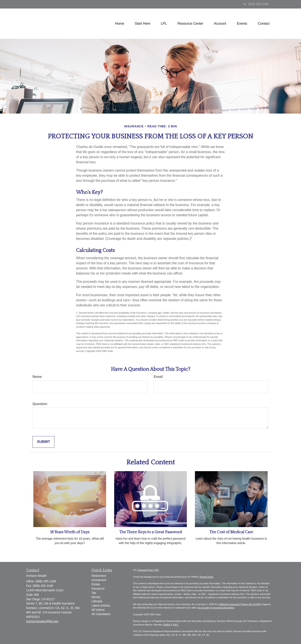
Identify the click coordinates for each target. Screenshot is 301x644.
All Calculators (101, 614)
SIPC (176, 625)
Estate (96, 584)
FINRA (166, 625)
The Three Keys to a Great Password (151, 532)
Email (158, 377)
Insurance (98, 589)
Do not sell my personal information (216, 608)
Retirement (99, 576)
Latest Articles (101, 606)
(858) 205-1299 (256, 4)
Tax (94, 593)
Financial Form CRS (148, 570)
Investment (99, 580)
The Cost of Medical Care (231, 532)
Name (37, 377)
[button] (143, 24)
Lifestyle (97, 601)
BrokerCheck (207, 577)
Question (40, 404)
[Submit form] (43, 442)
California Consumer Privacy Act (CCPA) (240, 604)
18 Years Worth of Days (70, 532)
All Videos (98, 610)
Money (96, 597)
